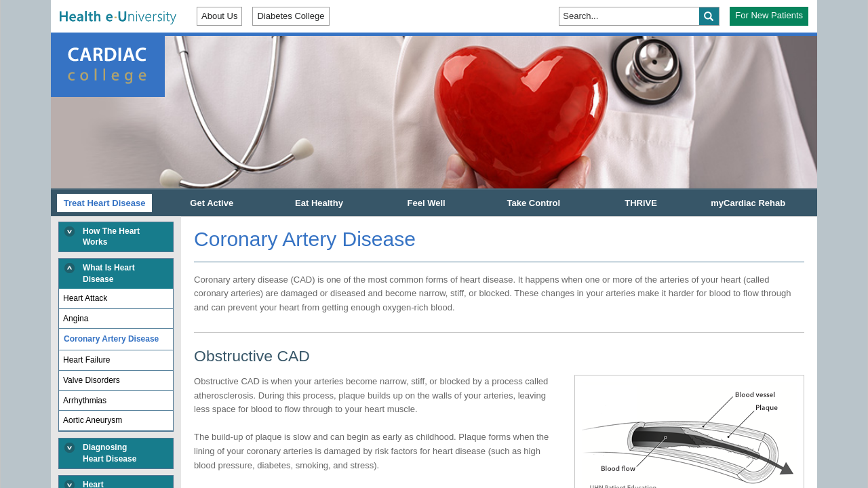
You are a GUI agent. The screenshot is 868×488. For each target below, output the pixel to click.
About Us (219, 16)
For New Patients (769, 15)
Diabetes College (291, 16)
